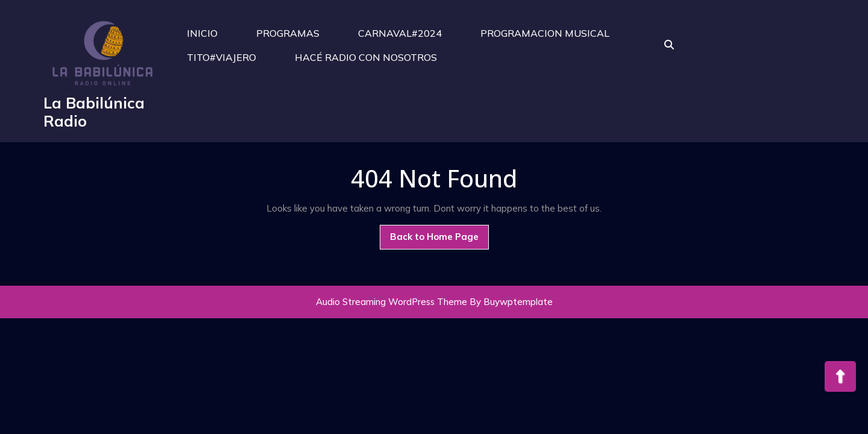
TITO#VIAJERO (222, 57)
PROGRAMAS (288, 33)
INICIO (202, 33)
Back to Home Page (439, 240)
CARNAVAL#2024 (400, 33)
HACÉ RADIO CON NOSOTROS (366, 57)
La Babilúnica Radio (94, 112)
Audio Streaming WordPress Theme (392, 302)
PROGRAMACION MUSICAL (545, 33)
